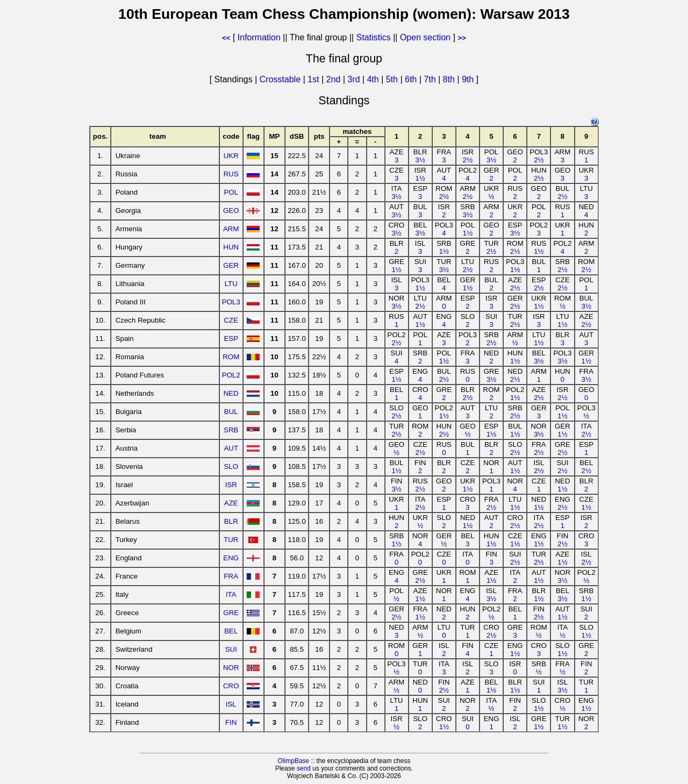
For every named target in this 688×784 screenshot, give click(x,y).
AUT (231, 448)
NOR (231, 668)
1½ (421, 178)
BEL (231, 631)
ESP (231, 338)
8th (450, 79)
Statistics (374, 37)
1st (314, 79)
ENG (231, 558)
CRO (231, 686)
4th (374, 79)
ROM (231, 357)
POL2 (231, 375)
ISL (231, 704)
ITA (231, 594)
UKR (231, 156)
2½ (468, 160)
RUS (231, 174)
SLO (231, 466)
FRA (231, 576)
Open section (425, 37)
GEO (231, 211)
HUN (231, 247)
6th (412, 79)
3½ (421, 160)
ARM (231, 229)
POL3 (231, 302)
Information (259, 37)
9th (469, 79)
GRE (231, 613)
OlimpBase (294, 761)
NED (231, 393)
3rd (355, 79)
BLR (231, 521)
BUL (231, 412)
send (304, 768)
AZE (231, 503)
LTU (231, 284)
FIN (231, 722)
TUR (231, 540)
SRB (231, 430)
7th (431, 79)
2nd (335, 79)
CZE (231, 320)
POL (231, 192)
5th (393, 79)
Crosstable (280, 79)
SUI (231, 649)
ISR (231, 485)
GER (231, 265)
